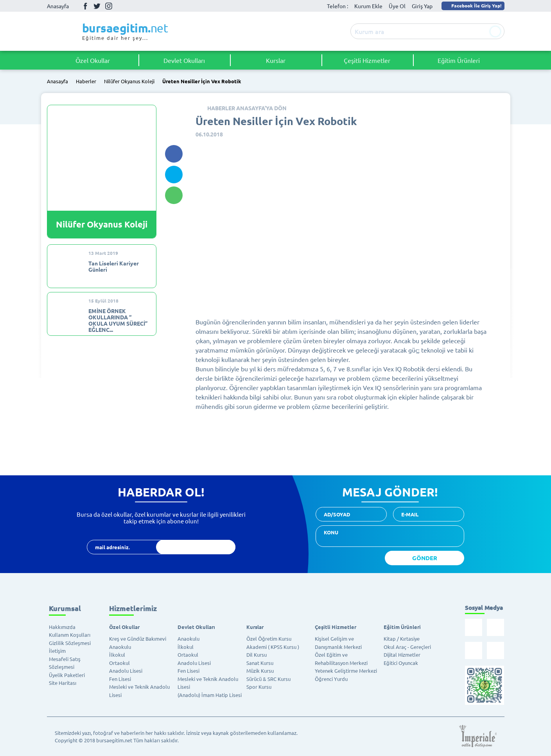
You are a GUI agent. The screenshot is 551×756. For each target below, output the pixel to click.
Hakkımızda (62, 627)
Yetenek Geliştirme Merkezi (346, 671)
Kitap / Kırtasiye (402, 639)
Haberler (86, 82)
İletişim (57, 651)
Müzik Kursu (260, 671)
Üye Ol (397, 6)
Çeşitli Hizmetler (367, 60)
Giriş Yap (422, 6)
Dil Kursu (257, 655)
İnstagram (109, 6)
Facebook (85, 6)
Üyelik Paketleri (67, 675)
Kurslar (276, 60)
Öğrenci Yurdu (331, 679)
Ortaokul (119, 663)
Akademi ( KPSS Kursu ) (273, 647)
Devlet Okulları (184, 60)
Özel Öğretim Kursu (269, 639)
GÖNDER (425, 558)
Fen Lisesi (120, 679)
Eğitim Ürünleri (459, 60)
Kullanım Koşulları (70, 635)
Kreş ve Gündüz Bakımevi (138, 639)
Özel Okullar (93, 60)
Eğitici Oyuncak (401, 663)
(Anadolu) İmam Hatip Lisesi (210, 695)
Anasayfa (58, 6)
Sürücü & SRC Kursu (268, 679)
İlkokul (117, 655)
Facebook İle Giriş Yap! (472, 6)
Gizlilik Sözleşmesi (70, 643)
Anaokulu (120, 647)
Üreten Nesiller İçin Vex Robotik (202, 82)
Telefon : (337, 6)
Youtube (120, 6)
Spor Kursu (259, 687)
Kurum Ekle (368, 6)
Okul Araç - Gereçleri (407, 647)
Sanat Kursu (260, 663)
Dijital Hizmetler (402, 655)
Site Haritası (63, 683)
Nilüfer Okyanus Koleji (129, 82)
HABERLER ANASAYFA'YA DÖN (247, 108)
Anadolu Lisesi (126, 671)
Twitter (97, 6)
